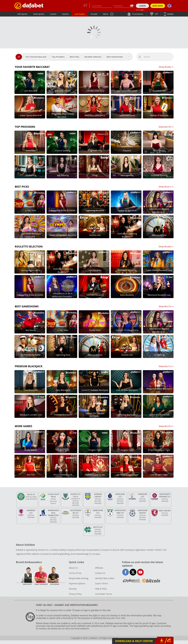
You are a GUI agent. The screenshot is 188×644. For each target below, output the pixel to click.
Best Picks (75, 57)
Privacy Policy (75, 594)
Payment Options (77, 583)
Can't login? (140, 10)
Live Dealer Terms (103, 594)
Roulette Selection (93, 57)
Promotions (138, 14)
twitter (133, 572)
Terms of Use (75, 573)
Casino (53, 14)
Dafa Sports (39, 14)
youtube (140, 572)
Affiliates (99, 568)
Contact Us (100, 573)
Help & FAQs (101, 589)
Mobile (170, 14)
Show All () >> (166, 67)
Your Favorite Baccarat (36, 57)
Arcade (94, 14)
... (129, 56)
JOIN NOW (158, 6)
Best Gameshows (115, 57)
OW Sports (22, 14)
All (19, 57)
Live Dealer (80, 14)
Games (65, 14)
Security (73, 589)
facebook (126, 572)
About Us (73, 568)
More (106, 14)
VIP (156, 14)
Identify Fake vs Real (105, 578)
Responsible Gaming (79, 578)
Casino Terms (101, 583)
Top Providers (58, 57)
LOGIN (142, 6)
